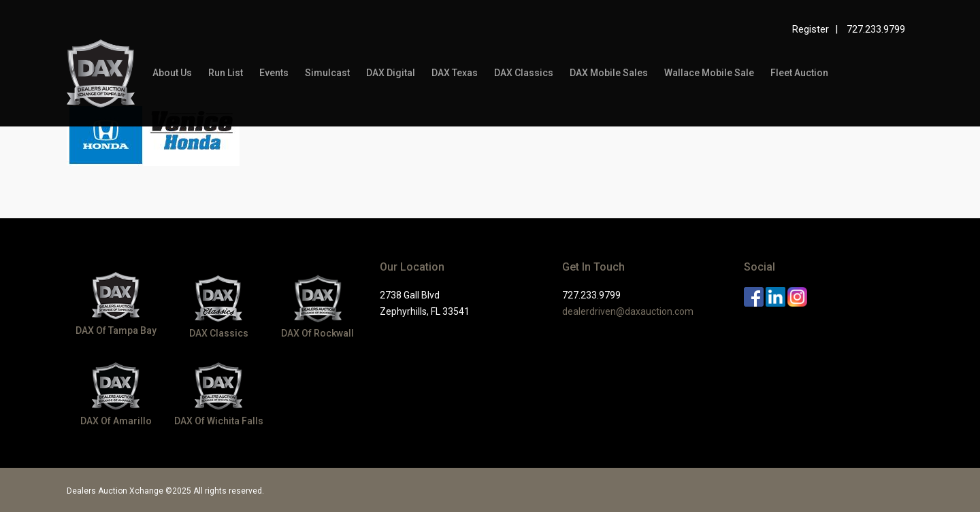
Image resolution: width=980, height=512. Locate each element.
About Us (172, 73)
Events (274, 73)
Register (811, 29)
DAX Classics (524, 73)
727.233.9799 (876, 29)
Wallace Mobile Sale (709, 73)
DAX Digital (391, 73)
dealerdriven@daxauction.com (628, 311)
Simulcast (327, 73)
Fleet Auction (799, 73)
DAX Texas (455, 73)
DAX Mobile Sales (609, 73)
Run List (226, 73)
